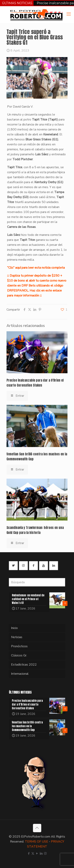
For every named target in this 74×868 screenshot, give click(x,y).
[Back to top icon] (37, 828)
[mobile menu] (69, 14)
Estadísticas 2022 (24, 665)
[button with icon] (13, 566)
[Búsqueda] (37, 582)
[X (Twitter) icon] (33, 853)
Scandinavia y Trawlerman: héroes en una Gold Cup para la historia (35, 530)
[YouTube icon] (37, 853)
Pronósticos (19, 646)
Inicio (14, 628)
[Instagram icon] (45, 853)
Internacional (20, 674)
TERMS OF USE (37, 842)
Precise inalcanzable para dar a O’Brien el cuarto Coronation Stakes (35, 383)
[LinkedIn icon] (41, 853)
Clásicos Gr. (19, 655)
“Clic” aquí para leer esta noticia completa (36, 268)
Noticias (17, 637)
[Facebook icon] (29, 853)
